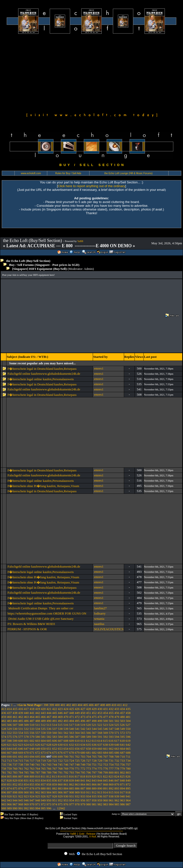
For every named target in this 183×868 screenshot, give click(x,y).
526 (122, 725)
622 (15, 745)
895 (128, 788)
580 (38, 737)
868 (106, 784)
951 (55, 800)
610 (77, 741)
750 (89, 765)
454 (106, 713)
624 (26, 745)
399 (52, 705)
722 (60, 761)
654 (66, 749)
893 (117, 788)
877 (26, 788)
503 (123, 721)
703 (83, 757)
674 (49, 753)
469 (60, 717)
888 (89, 788)
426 (77, 709)
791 (60, 772)
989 (9, 808)
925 (38, 796)
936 (100, 796)
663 (117, 749)
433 (117, 709)
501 (111, 721)
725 (77, 761)
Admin (88, 269)
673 (43, 753)
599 (15, 741)
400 (57, 705)
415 (15, 709)
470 (66, 717)
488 (38, 721)
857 (43, 784)
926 (43, 796)
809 (32, 776)
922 (21, 796)
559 (49, 733)
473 (83, 717)
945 (21, 800)
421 (49, 709)
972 (43, 804)
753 (106, 765)
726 (83, 761)
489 (43, 721)
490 (49, 721)
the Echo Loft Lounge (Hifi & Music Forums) (129, 173)
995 (43, 808)
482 (4, 721)
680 (83, 753)
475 (94, 717)
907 (66, 792)
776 (106, 768)
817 (77, 776)
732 (117, 761)
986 (123, 804)
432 (111, 709)
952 (60, 800)
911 (88, 792)
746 (66, 765)
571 (117, 733)
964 (128, 800)
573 (128, 733)
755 (117, 765)
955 (77, 800)
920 (9, 796)
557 (38, 733)
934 (89, 796)
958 (94, 800)
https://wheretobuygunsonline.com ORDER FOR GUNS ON (47, 613)
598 (9, 741)
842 (89, 780)
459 (4, 717)
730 (106, 761)
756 (123, 765)
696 (43, 757)
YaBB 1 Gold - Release (83, 834)
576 (15, 737)
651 (49, 749)
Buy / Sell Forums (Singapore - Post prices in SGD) (44, 265)
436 (4, 713)
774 (94, 768)
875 (15, 788)
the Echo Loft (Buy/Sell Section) (28, 261)
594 (117, 737)
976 (66, 804)
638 (106, 745)
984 (111, 804)
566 (89, 733)
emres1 (99, 368)
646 (21, 749)
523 (105, 725)
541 (77, 729)
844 (100, 780)
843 (94, 780)
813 (54, 776)
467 (49, 717)
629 (55, 745)
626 (38, 745)
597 (4, 741)
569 (106, 733)
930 (66, 796)
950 (49, 800)
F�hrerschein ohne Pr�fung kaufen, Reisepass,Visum (43, 486)
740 (32, 765)
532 (26, 729)
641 (123, 745)
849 (128, 780)
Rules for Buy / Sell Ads (68, 173)
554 (21, 733)
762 (26, 768)
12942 (61, 808)
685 (111, 753)
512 (43, 725)
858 (49, 784)
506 (9, 725)
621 (9, 745)
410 (114, 705)
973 (49, 804)
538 (60, 729)
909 (77, 792)
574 (4, 737)
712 (4, 761)
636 (94, 745)
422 (55, 709)
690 (9, 757)
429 (94, 709)
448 (72, 713)
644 (9, 749)
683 (100, 753)
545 (100, 729)
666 (4, 753)
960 (106, 800)
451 (89, 713)
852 (15, 784)
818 (83, 776)
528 (4, 729)
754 (111, 765)
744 (55, 765)
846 (111, 780)
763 (32, 768)
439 (21, 713)
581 (43, 737)
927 (49, 796)
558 (43, 733)
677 (66, 753)
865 (89, 784)
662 (111, 749)
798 (100, 772)
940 (123, 796)
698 (55, 757)
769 (66, 768)
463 (26, 717)
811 (43, 776)
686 (117, 753)
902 (38, 792)
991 (21, 808)
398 (46, 705)
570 (111, 733)
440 (26, 713)
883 (60, 788)
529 (9, 729)
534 (38, 729)
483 (9, 721)
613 (94, 741)
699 (60, 757)
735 (4, 765)
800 (111, 772)
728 (94, 761)
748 (77, 765)
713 (9, 761)
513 (49, 725)
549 (123, 729)
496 (83, 721)
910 (83, 792)
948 (38, 800)
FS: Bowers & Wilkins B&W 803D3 (31, 624)
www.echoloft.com (31, 173)
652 (55, 749)
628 (49, 745)
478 (111, 717)
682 (94, 753)
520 (89, 725)
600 (21, 741)
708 (111, 757)
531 (21, 729)
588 (83, 737)
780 (128, 768)
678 (72, 753)
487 (32, 721)
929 (60, 796)
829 (15, 780)
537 (55, 729)
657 (83, 749)
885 (72, 788)
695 (38, 757)
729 (100, 761)
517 (72, 725)
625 (32, 745)
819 (89, 776)
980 (89, 804)
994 (38, 808)
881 (49, 788)
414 (9, 709)
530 (15, 729)
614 (100, 741)
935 (94, 796)
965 (4, 804)
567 (94, 733)
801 (117, 772)
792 (66, 772)
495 (77, 721)
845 (106, 780)
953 (66, 800)
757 (128, 765)
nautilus (99, 624)
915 (111, 792)
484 (15, 721)
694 (32, 757)
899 (21, 792)
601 (26, 741)
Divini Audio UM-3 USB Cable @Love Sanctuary (41, 619)
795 (83, 772)
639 (111, 745)
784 (21, 772)
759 (9, 768)
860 (60, 784)
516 (66, 725)
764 (38, 768)
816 (72, 776)
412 (125, 705)
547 (111, 729)
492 (60, 721)
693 (26, 757)
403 (74, 705)
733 (123, 761)
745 (60, 765)
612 (89, 741)
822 (105, 776)
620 (4, 745)
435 (128, 709)
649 (38, 749)
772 (83, 768)
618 (122, 741)
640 (117, 745)
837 (60, 780)
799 (106, 772)
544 (94, 729)
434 (123, 709)
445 (55, 713)
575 (9, 737)
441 (32, 713)
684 (106, 753)
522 (100, 725)
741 (38, 765)
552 (9, 733)
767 (55, 768)
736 (9, 765)
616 (111, 741)
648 (32, 749)
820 (94, 776)
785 (26, 772)
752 (100, 765)
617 (117, 741)
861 (66, 784)
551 (4, 733)
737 (15, 765)
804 (4, 776)
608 (66, 741)
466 (43, 717)
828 (9, 780)
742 (43, 765)
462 (21, 717)
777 (111, 768)
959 (100, 800)
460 (9, 717)
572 (123, 733)
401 (63, 705)
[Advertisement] (91, 73)
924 (32, 796)
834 (43, 780)
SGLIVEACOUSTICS (109, 629)
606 (55, 741)
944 (15, 800)
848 (123, 780)
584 (60, 737)
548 (117, 729)
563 (72, 733)
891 (106, 788)
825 (122, 776)
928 (55, 796)
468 (55, 717)
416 (21, 709)
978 (77, 804)
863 (77, 784)
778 (117, 768)
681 (89, 753)
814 (60, 776)
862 (72, 784)
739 (26, 765)
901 (32, 792)
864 (83, 784)
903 (43, 792)
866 (94, 784)
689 (4, 757)
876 (21, 788)
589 (89, 737)
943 (9, 800)
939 (117, 796)
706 (100, 757)
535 (43, 729)
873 (4, 788)
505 (4, 725)
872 (128, 784)
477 (106, 717)
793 (72, 772)
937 (106, 796)
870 (117, 784)
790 (55, 772)
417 (26, 709)
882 (55, 788)
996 (49, 808)
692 (21, 757)
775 (100, 768)
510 (32, 725)
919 (4, 796)
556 (32, 733)
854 (26, 784)
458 (128, 713)
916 (117, 792)
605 (49, 741)
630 (60, 745)
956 (83, 800)
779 (123, 768)
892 (111, 788)
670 (26, 753)
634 (83, 745)
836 (55, 780)
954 (72, 800)
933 (83, 796)
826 (128, 776)
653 (60, 749)
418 (32, 709)
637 (100, 745)
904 (49, 792)
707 (106, 757)
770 (72, 768)
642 (128, 745)
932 (77, 796)
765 (43, 768)
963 (123, 800)
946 (26, 800)
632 (72, 745)
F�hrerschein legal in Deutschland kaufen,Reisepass (42, 369)
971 (38, 804)
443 (43, 713)
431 (106, 709)
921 (15, 796)
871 (123, 784)
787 (38, 772)
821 (100, 776)
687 (123, 753)
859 (55, 784)
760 (15, 768)
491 (55, 721)
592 (106, 737)
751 (94, 765)
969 (26, 804)
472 (77, 717)
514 (54, 725)
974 (55, 804)
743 (49, 765)
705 (94, 757)
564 (77, 733)
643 (4, 749)
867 (100, 784)
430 (100, 709)
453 (100, 713)
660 (100, 749)
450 (83, 713)
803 (128, 772)
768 (60, 768)
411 (119, 705)
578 (26, 737)
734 (128, 761)
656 (77, 749)
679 (77, 753)
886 (77, 788)
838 (66, 780)
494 (72, 721)
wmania (99, 619)
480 (123, 717)
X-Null (93, 837)
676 (60, 753)
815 (66, 776)
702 (77, 757)
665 (128, 749)
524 (111, 725)
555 (26, 733)
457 (123, 713)
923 (26, 796)
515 (60, 725)
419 (38, 709)
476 (100, 717)
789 (49, 772)
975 (60, 804)
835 (49, 780)
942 (4, 800)
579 (32, 737)
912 (94, 792)
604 (43, 741)
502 (117, 721)
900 (26, 792)
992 (26, 808)
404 (80, 705)
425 (72, 709)
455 (111, 713)
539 (66, 729)
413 (4, 709)
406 (91, 705)
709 (117, 757)
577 (21, 737)
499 (100, 721)
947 (32, 800)
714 (15, 761)
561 (60, 733)
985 (117, 804)
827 (4, 780)
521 (94, 725)
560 (55, 733)
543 (89, 729)
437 (9, 713)
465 (38, 717)
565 (83, 733)
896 (4, 792)
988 (4, 808)
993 (32, 808)
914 (105, 792)
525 (117, 725)
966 (9, 804)
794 (77, 772)
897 (9, 792)
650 (43, 749)
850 (4, 784)
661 (106, 749)
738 (21, 765)
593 (111, 737)
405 (86, 705)
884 (66, 788)
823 (111, 776)
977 (72, 804)
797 (94, 772)
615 (105, 741)
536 (49, 729)
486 (26, 721)
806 (15, 776)
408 (103, 705)
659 (94, 749)
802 (123, 772)
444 (49, 713)
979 (83, 804)
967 (15, 804)
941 (128, 796)
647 (26, 749)
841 (83, 780)
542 (83, 729)
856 (38, 784)
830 (21, 780)
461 (15, 717)
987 (128, 804)
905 (55, 792)
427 (83, 709)
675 (55, 753)
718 (38, 761)
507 (15, 725)
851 (9, 784)
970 (32, 804)
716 (26, 761)
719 (43, 761)
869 (111, 784)
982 (100, 804)
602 (32, 741)
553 (15, 733)
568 (100, 733)
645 (15, 749)
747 (72, 765)
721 (55, 761)
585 (66, 737)
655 (72, 749)
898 (15, 792)
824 (117, 776)
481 (128, 717)
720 (49, 761)
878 (32, 788)
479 (117, 717)
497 (89, 721)
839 (72, 780)
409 (108, 705)
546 (106, 729)
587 (77, 737)
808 (26, 776)
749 (83, 765)
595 (123, 737)
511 (38, 725)
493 (66, 721)
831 (26, 780)
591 (100, 737)
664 (123, 749)
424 (66, 709)
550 (128, 729)
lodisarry (100, 613)
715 (21, 761)
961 (111, 800)
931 (72, 796)
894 (123, 788)
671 (32, 753)
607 (60, 741)
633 (77, 745)
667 (9, 753)
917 (122, 792)
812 (49, 776)
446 (60, 713)
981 (94, 804)
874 (9, 788)
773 (89, 768)
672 (38, 753)
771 (77, 768)
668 (15, 753)
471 (72, 717)
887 (83, 788)
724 (72, 761)
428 (89, 709)
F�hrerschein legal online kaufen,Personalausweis (41, 379)
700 (66, 757)
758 (4, 768)
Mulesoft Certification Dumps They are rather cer (40, 608)
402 (69, 705)
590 (94, 737)
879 (38, 788)
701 (72, 757)
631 (66, 745)
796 (89, 772)
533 (32, 729)
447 (66, 713)
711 (128, 757)
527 (128, 725)
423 (60, 709)
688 (128, 753)
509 (26, 725)
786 (32, 772)
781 (4, 772)
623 (21, 745)
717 (32, 761)
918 (128, 792)
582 (49, 737)
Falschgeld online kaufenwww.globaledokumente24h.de (44, 374)
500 (106, 721)
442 (38, 713)
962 (117, 800)
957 (89, 800)
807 (21, 776)
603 (38, 741)
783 (15, 772)
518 (77, 725)
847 (117, 780)
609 (72, 741)
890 (100, 788)
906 (60, 792)
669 (21, 753)
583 (55, 737)
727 (89, 761)
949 (43, 800)
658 (89, 749)
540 (72, 729)
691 (15, 757)
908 (72, 792)
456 (117, 713)
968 (21, 804)
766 (49, 768)
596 (128, 737)
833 (38, 780)
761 (21, 768)
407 (97, 705)
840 (77, 780)
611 (83, 741)
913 (100, 792)
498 (94, 721)
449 (77, 713)
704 (89, 757)
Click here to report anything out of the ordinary (92, 186)
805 (9, 776)
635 (89, 745)
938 (111, 796)
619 (128, 741)
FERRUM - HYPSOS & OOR (27, 629)
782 (9, 772)
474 (89, 717)
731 (111, 761)
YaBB (80, 241)
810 (38, 776)
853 (21, 784)
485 (21, 721)
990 (15, 808)
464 (32, 717)
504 (128, 721)
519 (83, 725)
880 (43, 788)
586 (72, 737)
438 (15, 713)
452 (94, 713)
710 (123, 757)
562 (66, 733)
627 (43, 745)
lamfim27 (100, 608)
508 (21, 725)
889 (94, 788)
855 (32, 784)
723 (66, 761)
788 (43, 772)
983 (106, 804)
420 (43, 709)
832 (32, 780)
